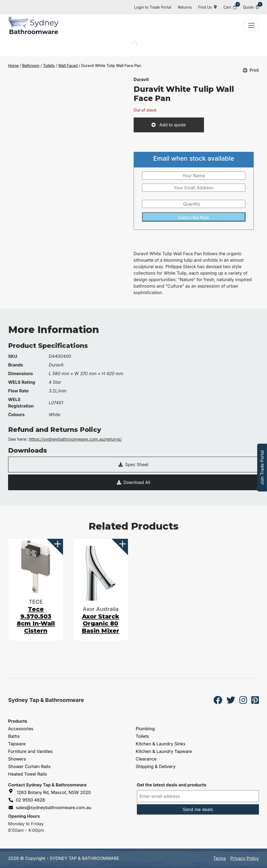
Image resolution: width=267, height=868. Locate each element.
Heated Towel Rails (27, 774)
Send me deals (198, 809)
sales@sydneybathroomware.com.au (50, 808)
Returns (185, 7)
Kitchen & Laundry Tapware (164, 751)
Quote (251, 7)
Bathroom (31, 65)
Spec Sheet (133, 465)
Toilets (49, 65)
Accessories (21, 729)
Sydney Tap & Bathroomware (46, 700)
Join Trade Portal (262, 468)
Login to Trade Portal (153, 7)
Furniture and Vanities (30, 751)
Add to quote (172, 125)
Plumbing (145, 729)
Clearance (146, 759)
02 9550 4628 (27, 800)
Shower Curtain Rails (29, 766)
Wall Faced (68, 65)
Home (13, 65)
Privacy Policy (245, 858)
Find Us (208, 7)
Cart (230, 7)
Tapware (17, 744)
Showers (17, 759)
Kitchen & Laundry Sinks (161, 744)
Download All (134, 482)
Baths (14, 736)
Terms (220, 858)
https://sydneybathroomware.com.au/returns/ (75, 439)
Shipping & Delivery (156, 766)
